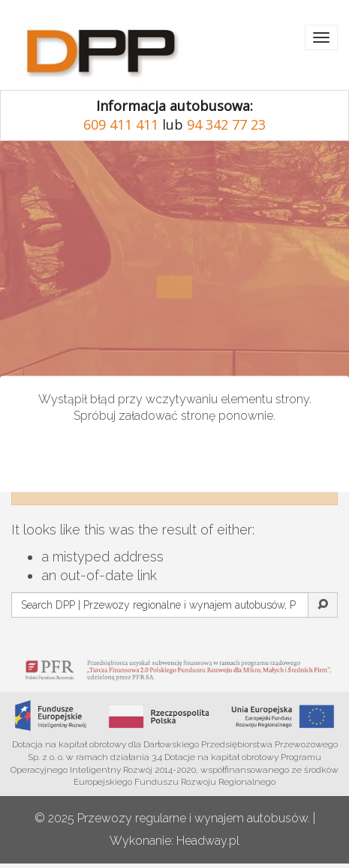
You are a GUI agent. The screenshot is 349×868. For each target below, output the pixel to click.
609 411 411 (121, 124)
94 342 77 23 (226, 124)
